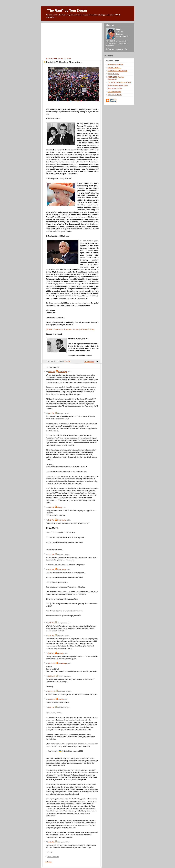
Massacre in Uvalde (115, 89)
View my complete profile (117, 49)
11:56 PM (52, 372)
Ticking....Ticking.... (114, 68)
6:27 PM (51, 554)
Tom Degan (120, 32)
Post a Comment (53, 857)
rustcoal (60, 653)
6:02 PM (51, 520)
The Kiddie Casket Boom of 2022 (119, 82)
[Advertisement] (71, 40)
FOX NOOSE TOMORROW (118, 71)
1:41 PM (51, 413)
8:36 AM (51, 653)
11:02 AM (51, 699)
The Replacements (114, 92)
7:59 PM (51, 569)
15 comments (89, 362)
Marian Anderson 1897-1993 (118, 86)
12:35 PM (52, 691)
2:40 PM (51, 507)
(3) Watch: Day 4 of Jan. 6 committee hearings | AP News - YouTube (70, 329)
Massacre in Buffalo (115, 95)
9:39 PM (51, 623)
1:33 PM (51, 707)
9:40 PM (51, 636)
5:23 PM (67, 361)
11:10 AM (51, 663)
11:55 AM (51, 676)
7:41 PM (51, 842)
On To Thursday (113, 74)
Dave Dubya (63, 372)
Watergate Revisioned (116, 65)
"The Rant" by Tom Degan (67, 11)
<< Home (48, 862)
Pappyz (60, 507)
